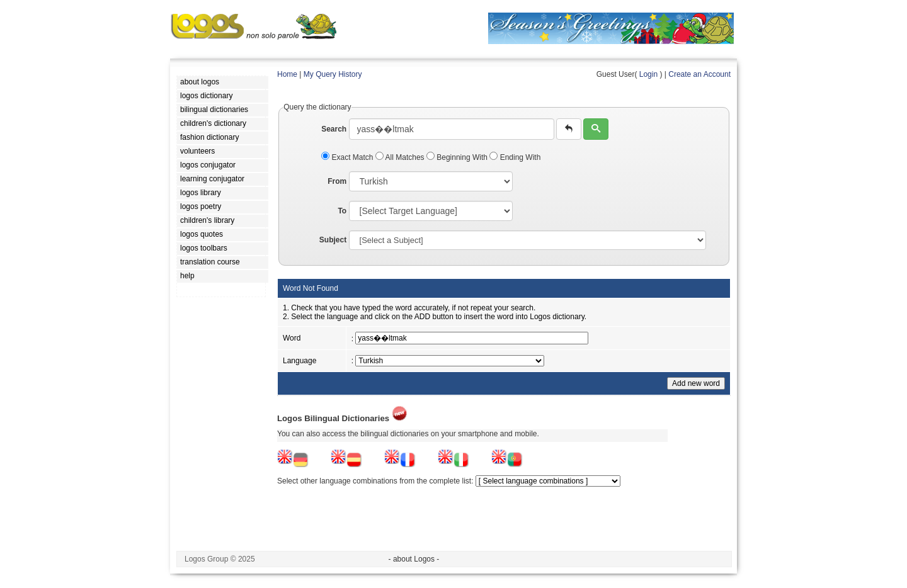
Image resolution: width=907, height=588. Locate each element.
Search (334, 129)
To (342, 211)
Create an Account (699, 74)
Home (287, 74)
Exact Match (348, 157)
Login (648, 74)
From (337, 181)
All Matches (401, 157)
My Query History (333, 74)
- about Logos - (414, 559)
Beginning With (458, 157)
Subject (333, 240)
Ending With (515, 157)
